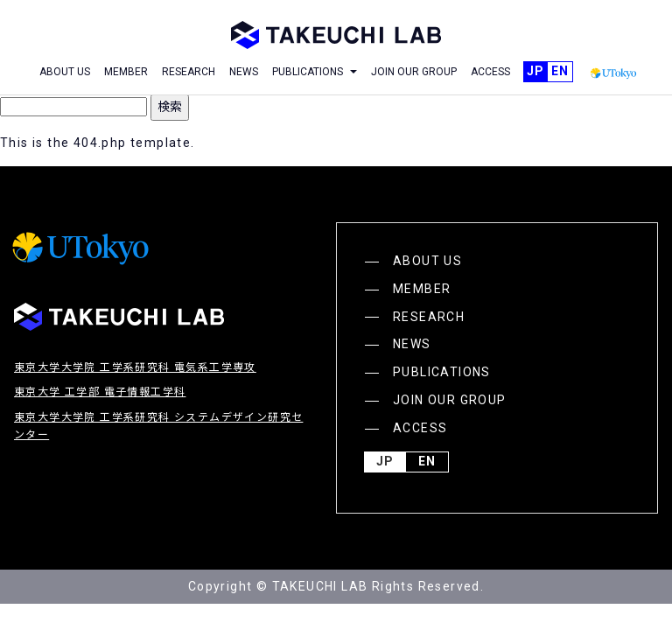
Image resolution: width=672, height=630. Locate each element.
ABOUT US (65, 72)
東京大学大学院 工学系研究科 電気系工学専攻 (135, 367)
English (560, 72)
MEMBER (126, 72)
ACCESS (490, 72)
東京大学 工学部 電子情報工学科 (100, 392)
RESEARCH (189, 72)
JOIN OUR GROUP (414, 72)
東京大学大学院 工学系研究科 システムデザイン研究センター (158, 426)
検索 (170, 107)
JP (535, 72)
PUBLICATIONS (442, 372)
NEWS (244, 72)
